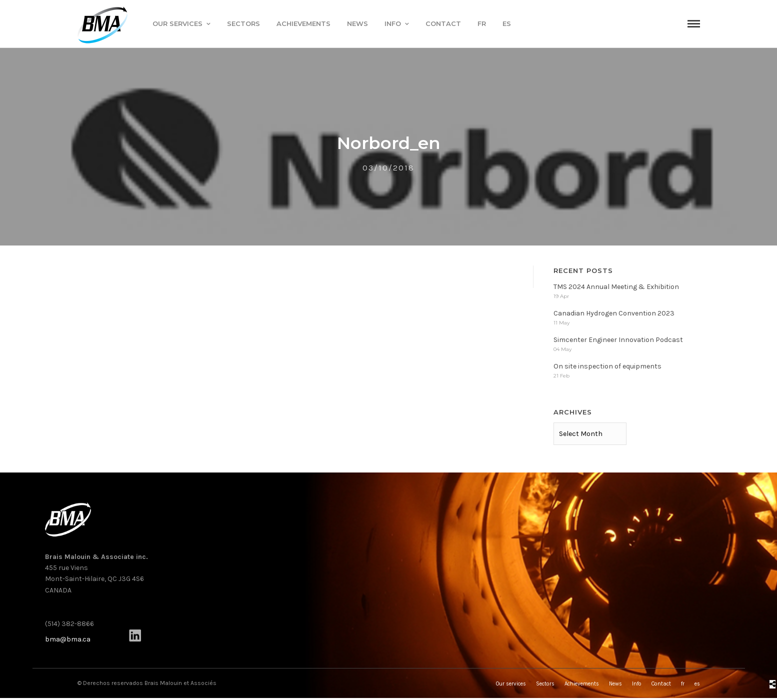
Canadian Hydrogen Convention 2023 (614, 315)
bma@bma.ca (68, 641)
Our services (177, 23)
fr (482, 23)
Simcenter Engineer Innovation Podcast (618, 342)
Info (393, 23)
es (507, 23)
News (357, 23)
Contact (443, 23)
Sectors (243, 23)
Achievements (303, 23)
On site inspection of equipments (607, 368)
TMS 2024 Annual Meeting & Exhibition (616, 289)
